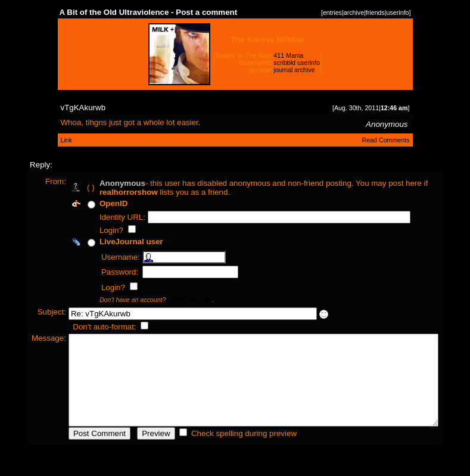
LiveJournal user (111, 242)
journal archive (294, 70)
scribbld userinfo (297, 63)
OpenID (93, 203)
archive (354, 13)
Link (67, 140)
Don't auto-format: (85, 327)
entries (332, 13)
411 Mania (288, 55)
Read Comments (386, 140)
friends (375, 13)
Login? (92, 230)
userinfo (398, 13)
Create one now (169, 300)
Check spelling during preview (223, 451)
